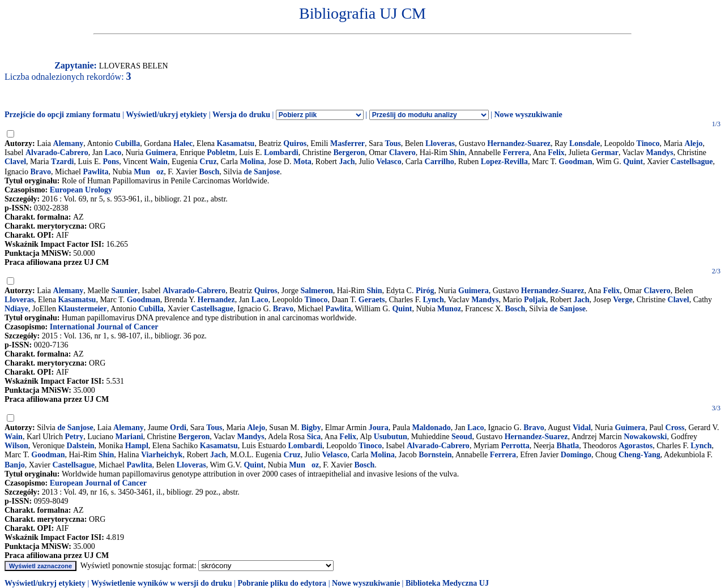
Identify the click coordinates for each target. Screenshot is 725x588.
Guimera (161, 153)
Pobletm (221, 153)
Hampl (137, 446)
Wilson (16, 446)
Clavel (15, 162)
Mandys (659, 153)
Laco (113, 153)
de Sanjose (261, 172)
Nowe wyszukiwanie (528, 115)
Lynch (433, 300)
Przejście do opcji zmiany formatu (63, 115)
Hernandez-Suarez (519, 143)
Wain (159, 162)
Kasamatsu (235, 143)
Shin (457, 153)
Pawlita (95, 172)
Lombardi (281, 153)
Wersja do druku (241, 115)
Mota (302, 162)
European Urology (81, 190)
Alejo (694, 143)
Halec (183, 143)
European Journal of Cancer (98, 483)
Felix (556, 153)
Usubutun (391, 437)
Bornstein (435, 455)
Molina (252, 162)
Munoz (449, 309)
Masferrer (347, 143)
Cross (675, 428)
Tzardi (62, 162)
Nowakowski (645, 437)
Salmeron (316, 291)
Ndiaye (16, 309)
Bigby (311, 428)
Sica (314, 437)
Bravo (40, 172)
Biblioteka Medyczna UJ (447, 583)
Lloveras (440, 143)
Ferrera (516, 153)
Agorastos (636, 446)
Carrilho (440, 162)
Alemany (69, 143)
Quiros (295, 143)
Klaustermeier (83, 309)
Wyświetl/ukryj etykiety (166, 115)
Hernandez (216, 300)
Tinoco (648, 143)
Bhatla (568, 446)
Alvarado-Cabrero (57, 153)
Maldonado (431, 428)
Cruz (208, 162)
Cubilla (127, 143)
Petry (74, 437)
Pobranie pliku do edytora (282, 583)
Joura (379, 428)
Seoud (462, 437)
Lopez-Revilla (504, 162)
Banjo (15, 465)
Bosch (210, 172)
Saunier (125, 291)
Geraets (372, 300)
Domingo (576, 455)
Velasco (389, 162)
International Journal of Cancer (104, 327)
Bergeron (349, 153)
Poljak (535, 300)
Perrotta (515, 446)
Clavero (402, 153)
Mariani (129, 437)
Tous (393, 143)
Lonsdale (585, 143)
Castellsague (692, 162)
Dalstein (81, 446)
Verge (622, 300)
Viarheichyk (162, 455)
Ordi (178, 428)
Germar (605, 153)
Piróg (425, 291)
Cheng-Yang (639, 455)
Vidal (582, 428)
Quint (633, 162)
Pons (111, 162)
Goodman (575, 162)
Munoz (149, 172)
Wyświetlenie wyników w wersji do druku (162, 583)
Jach (347, 162)
